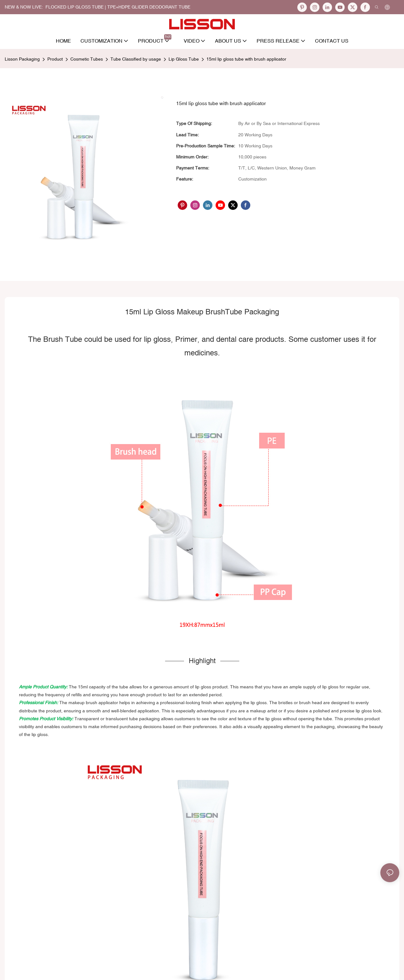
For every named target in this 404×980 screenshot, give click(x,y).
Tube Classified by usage (136, 59)
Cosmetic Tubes (87, 59)
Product (55, 59)
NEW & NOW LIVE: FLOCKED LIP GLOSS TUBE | (56, 7)
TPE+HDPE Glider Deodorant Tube (149, 7)
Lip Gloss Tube (184, 59)
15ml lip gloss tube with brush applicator (246, 59)
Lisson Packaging (22, 59)
